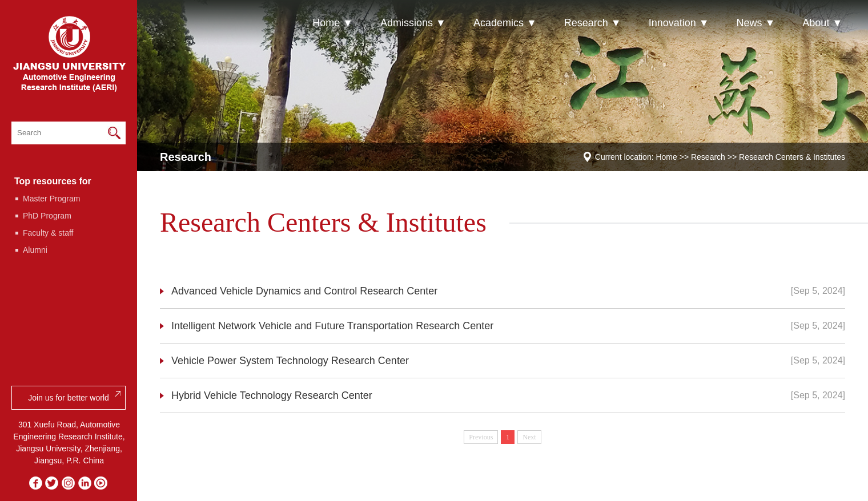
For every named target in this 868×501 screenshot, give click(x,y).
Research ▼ (593, 23)
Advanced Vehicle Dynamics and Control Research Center (304, 291)
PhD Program (47, 216)
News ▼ (756, 23)
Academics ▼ (505, 23)
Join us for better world (69, 398)
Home (666, 157)
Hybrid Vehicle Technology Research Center (272, 395)
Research (708, 157)
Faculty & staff (48, 233)
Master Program (51, 199)
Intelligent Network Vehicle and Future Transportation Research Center (332, 326)
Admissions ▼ (413, 23)
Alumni (35, 250)
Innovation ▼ (679, 23)
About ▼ (822, 23)
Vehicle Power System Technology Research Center (290, 361)
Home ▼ (333, 23)
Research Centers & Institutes (792, 157)
